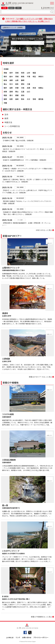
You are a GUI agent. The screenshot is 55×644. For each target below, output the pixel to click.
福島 (34, 73)
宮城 (17, 73)
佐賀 (11, 99)
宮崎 (34, 99)
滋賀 (11, 88)
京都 (17, 88)
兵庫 (28, 88)
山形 (28, 73)
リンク (18, 637)
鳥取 (5, 92)
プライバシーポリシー (41, 637)
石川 (11, 84)
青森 (5, 73)
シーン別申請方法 (12, 126)
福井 (5, 88)
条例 (6, 118)
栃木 (11, 77)
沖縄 (5, 103)
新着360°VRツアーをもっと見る (40, 377)
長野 (11, 80)
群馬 (23, 77)
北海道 (6, 69)
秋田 (23, 73)
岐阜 (17, 84)
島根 (11, 92)
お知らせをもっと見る (44, 230)
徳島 (5, 95)
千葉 (28, 77)
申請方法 (8, 122)
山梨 (17, 80)
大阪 (23, 88)
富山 (5, 84)
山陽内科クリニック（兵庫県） (13, 28)
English (11, 8)
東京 (5, 77)
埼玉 (34, 77)
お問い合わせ (27, 637)
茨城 (17, 77)
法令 (6, 115)
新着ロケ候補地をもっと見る (41, 617)
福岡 (5, 99)
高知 (23, 95)
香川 (11, 95)
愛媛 (17, 95)
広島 (23, 92)
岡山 (17, 92)
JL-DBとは (10, 637)
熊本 (23, 99)
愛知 (23, 84)
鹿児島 (41, 99)
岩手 (11, 73)
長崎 (17, 99)
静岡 (23, 80)
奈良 (34, 88)
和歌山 (41, 88)
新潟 (5, 80)
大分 (28, 99)
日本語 (4, 8)
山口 (28, 92)
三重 (28, 84)
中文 (18, 8)
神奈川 (41, 77)
